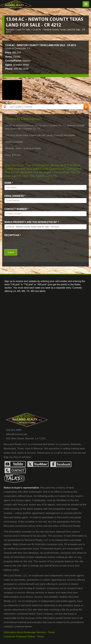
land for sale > (24, 29)
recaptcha (13, 235)
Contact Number (16, 209)
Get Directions (18, 107)
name (9, 183)
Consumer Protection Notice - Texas (24, 637)
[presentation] (22, 242)
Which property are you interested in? (32, 222)
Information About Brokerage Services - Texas (29, 632)
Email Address (15, 196)
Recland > (11, 29)
